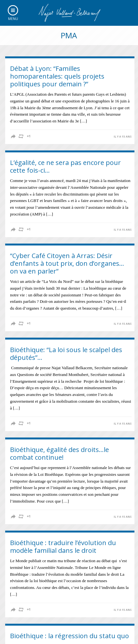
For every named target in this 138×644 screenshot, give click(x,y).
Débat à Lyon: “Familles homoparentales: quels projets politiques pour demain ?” (57, 76)
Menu (13, 19)
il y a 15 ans (123, 137)
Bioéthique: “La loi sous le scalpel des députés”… (66, 354)
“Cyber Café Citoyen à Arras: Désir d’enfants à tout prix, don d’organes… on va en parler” (67, 263)
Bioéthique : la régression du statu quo (69, 636)
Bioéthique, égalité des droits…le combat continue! (59, 453)
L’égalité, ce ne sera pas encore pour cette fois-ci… (65, 166)
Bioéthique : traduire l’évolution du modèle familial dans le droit (63, 547)
